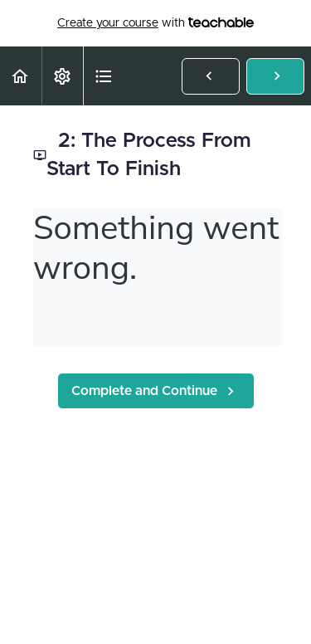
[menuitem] (62, 76)
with (155, 23)
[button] (21, 76)
